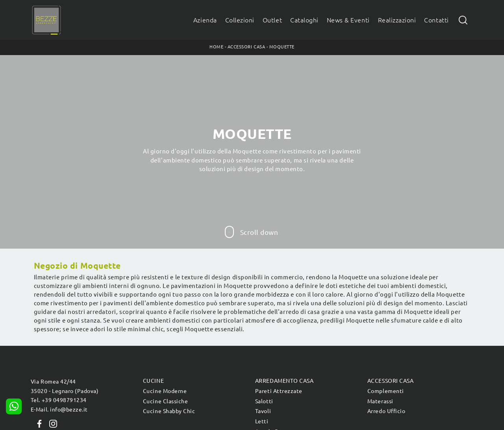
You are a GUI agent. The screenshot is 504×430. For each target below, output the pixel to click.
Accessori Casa (246, 47)
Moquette (282, 47)
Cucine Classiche (165, 401)
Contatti (436, 20)
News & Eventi (348, 20)
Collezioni (240, 20)
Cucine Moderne (165, 391)
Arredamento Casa (284, 381)
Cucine (153, 381)
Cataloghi (304, 20)
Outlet (272, 20)
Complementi (386, 391)
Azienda (205, 20)
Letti (262, 421)
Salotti (264, 401)
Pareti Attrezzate (279, 391)
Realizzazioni (397, 20)
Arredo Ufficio (386, 411)
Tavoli (263, 411)
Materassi (380, 401)
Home (216, 47)
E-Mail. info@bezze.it (59, 410)
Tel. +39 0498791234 (59, 400)
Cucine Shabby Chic (169, 411)
